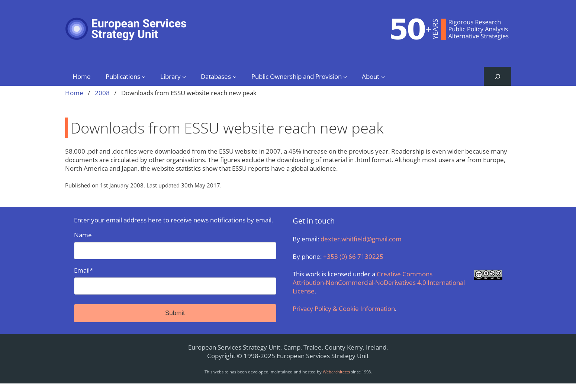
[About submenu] (383, 76)
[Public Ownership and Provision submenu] (345, 76)
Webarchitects (336, 372)
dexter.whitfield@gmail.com (361, 239)
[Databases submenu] (235, 76)
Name (175, 245)
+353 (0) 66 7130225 (353, 256)
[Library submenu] (184, 76)
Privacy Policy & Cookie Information (344, 309)
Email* (175, 280)
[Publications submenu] (144, 76)
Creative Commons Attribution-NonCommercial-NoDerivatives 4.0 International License (379, 282)
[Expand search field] (497, 76)
